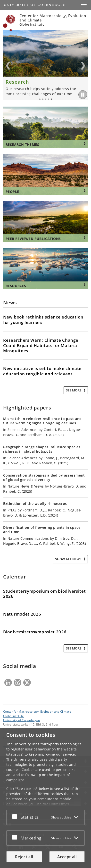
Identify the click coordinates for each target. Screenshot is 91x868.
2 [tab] (43, 99)
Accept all (67, 857)
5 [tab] (51, 99)
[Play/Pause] (83, 95)
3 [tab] (46, 99)
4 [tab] (49, 99)
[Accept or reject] (16, 816)
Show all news (69, 559)
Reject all (24, 857)
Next (83, 66)
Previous (8, 66)
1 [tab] (40, 99)
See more (74, 390)
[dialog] (45, 798)
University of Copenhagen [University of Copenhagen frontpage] (21, 720)
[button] (84, 4)
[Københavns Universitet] (9, 23)
